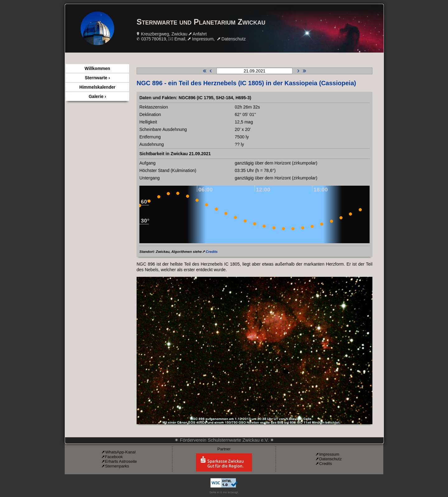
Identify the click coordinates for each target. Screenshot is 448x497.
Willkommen (97, 68)
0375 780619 (154, 39)
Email (180, 39)
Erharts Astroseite (121, 461)
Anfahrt (200, 34)
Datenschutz (234, 39)
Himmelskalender (97, 87)
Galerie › (97, 96)
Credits (212, 252)
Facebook (114, 457)
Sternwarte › (98, 78)
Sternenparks (117, 466)
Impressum (203, 39)
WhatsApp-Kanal (120, 452)
